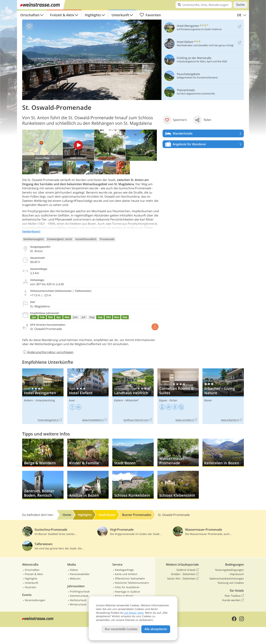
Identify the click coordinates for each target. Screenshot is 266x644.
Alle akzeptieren (156, 629)
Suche (240, 5)
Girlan (173, 400)
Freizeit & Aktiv (62, 15)
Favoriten (150, 15)
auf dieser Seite (134, 613)
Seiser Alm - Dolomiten (183, 579)
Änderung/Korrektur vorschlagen (48, 352)
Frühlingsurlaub (80, 591)
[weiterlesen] (31, 231)
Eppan (163, 400)
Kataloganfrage (124, 570)
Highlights (93, 15)
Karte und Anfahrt (126, 574)
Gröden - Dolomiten (185, 574)
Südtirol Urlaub (188, 570)
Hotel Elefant (88, 396)
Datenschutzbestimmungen (227, 578)
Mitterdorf (132, 400)
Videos (74, 570)
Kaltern (29, 400)
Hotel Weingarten (43, 396)
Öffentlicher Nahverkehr (130, 578)
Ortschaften (30, 15)
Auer (72, 400)
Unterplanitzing (45, 400)
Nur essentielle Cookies (121, 629)
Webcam (75, 578)
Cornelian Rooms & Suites (178, 396)
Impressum (237, 574)
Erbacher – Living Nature (223, 396)
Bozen (208, 400)
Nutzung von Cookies (231, 583)
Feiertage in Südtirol (127, 592)
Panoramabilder (80, 574)
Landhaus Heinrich (133, 396)
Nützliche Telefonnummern (132, 583)
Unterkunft (120, 15)
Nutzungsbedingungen (230, 570)
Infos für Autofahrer (127, 587)
